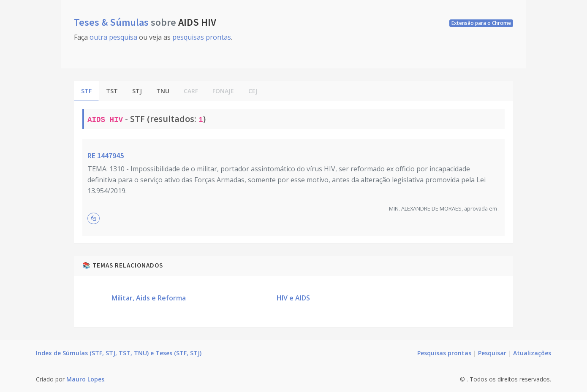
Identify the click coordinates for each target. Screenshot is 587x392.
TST (112, 91)
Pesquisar (492, 353)
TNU (163, 91)
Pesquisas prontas (444, 353)
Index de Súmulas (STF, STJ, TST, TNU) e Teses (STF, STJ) (119, 353)
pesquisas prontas (202, 37)
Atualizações (532, 353)
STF (86, 91)
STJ (137, 91)
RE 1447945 (106, 155)
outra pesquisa (113, 37)
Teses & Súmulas (112, 22)
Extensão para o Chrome (481, 23)
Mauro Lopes (85, 379)
